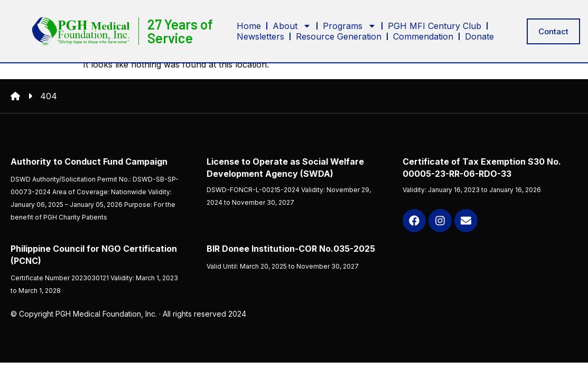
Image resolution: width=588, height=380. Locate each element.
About (292, 25)
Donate (479, 36)
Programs (349, 25)
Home (249, 25)
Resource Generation (339, 36)
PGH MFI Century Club (435, 25)
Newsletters (260, 36)
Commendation (423, 36)
